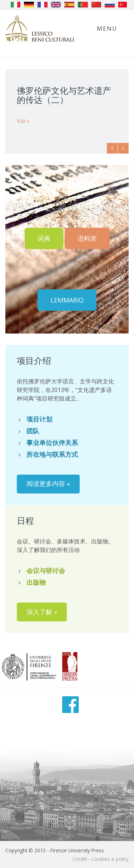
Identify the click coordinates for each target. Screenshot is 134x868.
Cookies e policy (110, 859)
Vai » (23, 121)
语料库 (87, 238)
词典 (44, 238)
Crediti (80, 859)
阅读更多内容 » (48, 484)
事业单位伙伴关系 (52, 443)
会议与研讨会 (46, 570)
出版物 (36, 582)
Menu (107, 29)
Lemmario (67, 300)
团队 (33, 431)
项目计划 (39, 419)
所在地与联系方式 (52, 454)
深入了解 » (42, 612)
